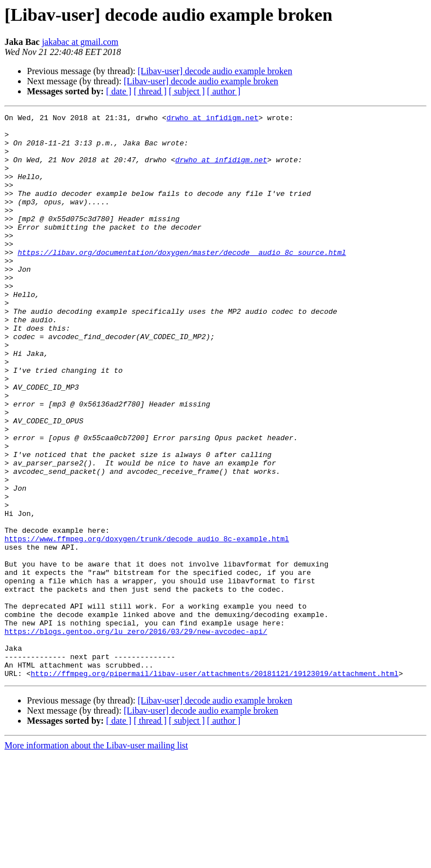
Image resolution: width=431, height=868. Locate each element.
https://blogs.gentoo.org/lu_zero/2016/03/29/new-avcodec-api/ (136, 735)
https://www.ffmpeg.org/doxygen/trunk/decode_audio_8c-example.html (147, 624)
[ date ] (119, 91)
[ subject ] (187, 91)
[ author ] (224, 91)
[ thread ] (150, 91)
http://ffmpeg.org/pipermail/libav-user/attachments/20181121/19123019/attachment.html (215, 786)
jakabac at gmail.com (80, 42)
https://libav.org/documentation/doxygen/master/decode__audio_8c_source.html (182, 281)
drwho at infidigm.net (213, 119)
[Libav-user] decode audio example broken (215, 71)
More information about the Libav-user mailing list (96, 858)
